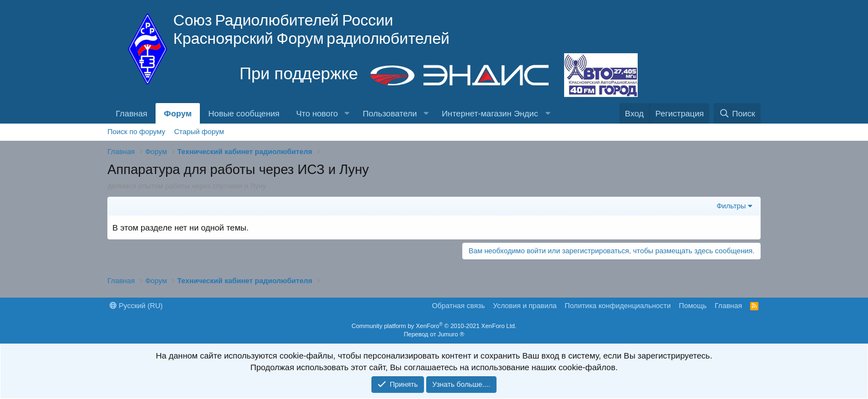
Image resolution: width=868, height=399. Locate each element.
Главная (131, 113)
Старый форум (199, 132)
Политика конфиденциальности (618, 306)
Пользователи (390, 113)
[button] (347, 113)
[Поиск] (737, 113)
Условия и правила (525, 306)
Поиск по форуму (136, 132)
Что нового (317, 113)
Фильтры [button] (731, 206)
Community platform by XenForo (434, 326)
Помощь (693, 306)
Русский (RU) (136, 306)
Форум (178, 113)
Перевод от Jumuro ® (434, 334)
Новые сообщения (244, 113)
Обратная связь (458, 306)
